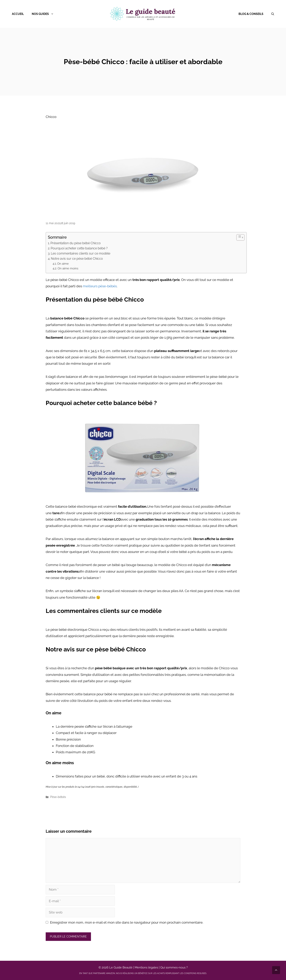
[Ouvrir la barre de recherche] (273, 14)
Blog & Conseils (251, 14)
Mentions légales (146, 967)
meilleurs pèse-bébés (100, 286)
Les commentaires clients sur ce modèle (81, 253)
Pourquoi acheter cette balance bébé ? (79, 248)
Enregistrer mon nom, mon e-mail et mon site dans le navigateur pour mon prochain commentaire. (127, 922)
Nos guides (45, 14)
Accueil (18, 14)
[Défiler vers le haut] (276, 970)
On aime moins (68, 268)
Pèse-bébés (58, 797)
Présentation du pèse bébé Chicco (76, 243)
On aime (63, 264)
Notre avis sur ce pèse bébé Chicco (77, 259)
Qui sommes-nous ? (174, 967)
